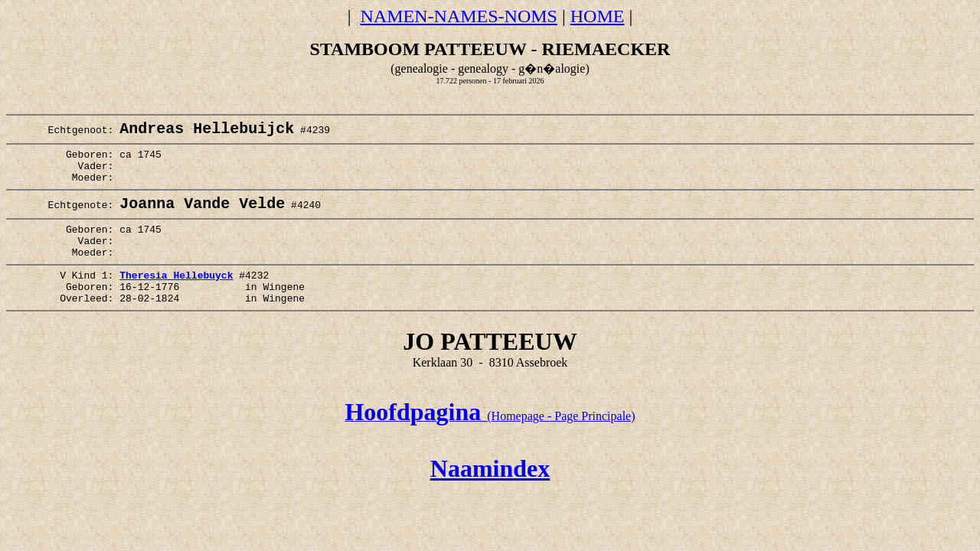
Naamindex (490, 500)
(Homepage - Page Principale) (490, 447)
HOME (598, 16)
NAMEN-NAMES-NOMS (459, 16)
